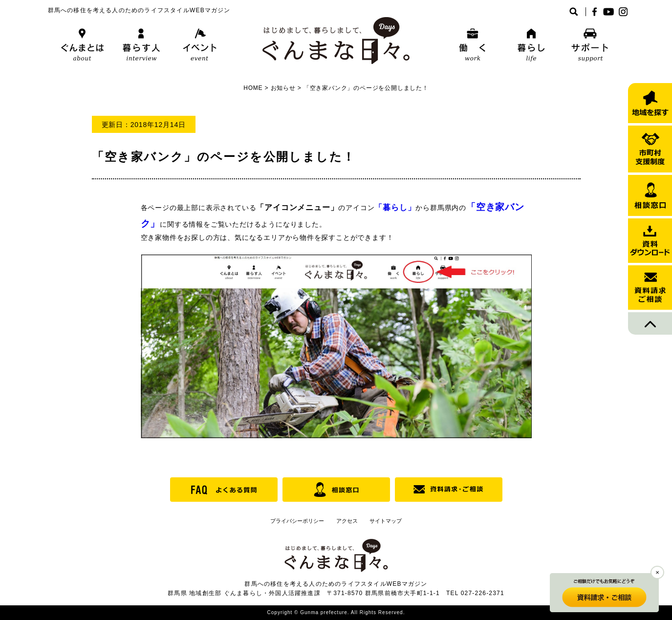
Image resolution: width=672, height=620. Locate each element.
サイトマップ (386, 521)
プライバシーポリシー (297, 521)
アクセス (347, 521)
